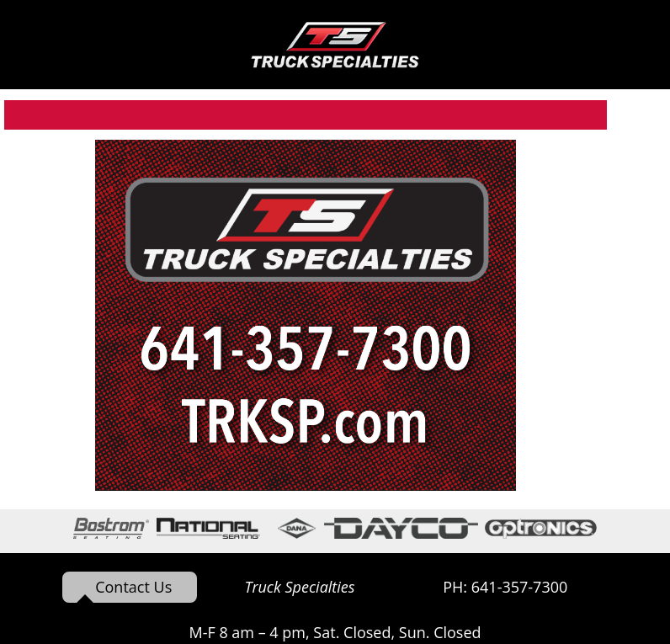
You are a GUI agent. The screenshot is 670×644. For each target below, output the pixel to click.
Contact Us (133, 587)
